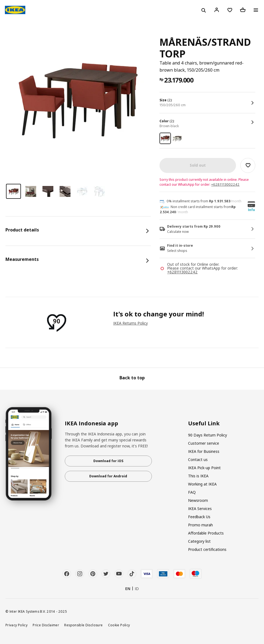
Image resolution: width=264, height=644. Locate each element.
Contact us (198, 460)
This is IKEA (198, 476)
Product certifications (207, 549)
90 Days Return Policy (208, 435)
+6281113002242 (225, 184)
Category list (199, 541)
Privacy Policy (16, 625)
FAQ (192, 492)
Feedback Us (199, 517)
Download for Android (108, 476)
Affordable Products (206, 533)
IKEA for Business (204, 451)
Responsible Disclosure (83, 625)
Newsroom (198, 500)
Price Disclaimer (46, 625)
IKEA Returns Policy (131, 323)
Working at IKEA (202, 484)
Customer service (204, 443)
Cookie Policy (119, 625)
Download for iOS (108, 461)
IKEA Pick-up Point (204, 468)
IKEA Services (200, 509)
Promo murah (200, 525)
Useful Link (204, 423)
